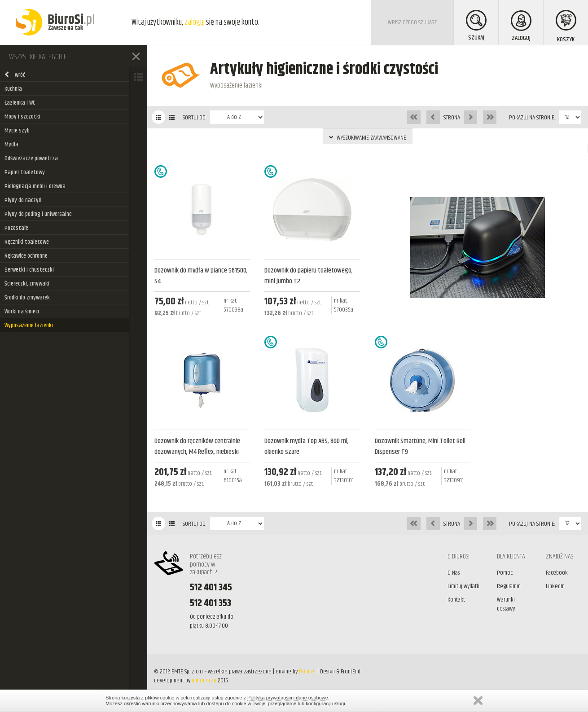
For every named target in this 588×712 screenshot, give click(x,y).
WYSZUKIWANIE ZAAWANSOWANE (368, 138)
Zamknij (478, 701)
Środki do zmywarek (27, 298)
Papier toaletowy (25, 172)
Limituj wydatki (464, 586)
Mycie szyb (17, 131)
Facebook (557, 573)
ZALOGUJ (521, 27)
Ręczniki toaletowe (27, 242)
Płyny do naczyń (23, 200)
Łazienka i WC (20, 103)
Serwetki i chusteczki (29, 270)
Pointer (307, 672)
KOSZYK (566, 27)
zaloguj (195, 22)
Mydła (11, 145)
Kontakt (456, 600)
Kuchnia (13, 89)
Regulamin (509, 586)
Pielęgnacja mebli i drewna (35, 186)
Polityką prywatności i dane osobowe (288, 698)
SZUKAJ (476, 26)
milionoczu (204, 681)
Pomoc (505, 573)
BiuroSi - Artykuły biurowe (55, 22)
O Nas (454, 573)
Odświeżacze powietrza (31, 158)
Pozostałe (16, 228)
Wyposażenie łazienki (29, 325)
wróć (15, 75)
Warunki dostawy (506, 604)
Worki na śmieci (22, 312)
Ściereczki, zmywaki (27, 284)
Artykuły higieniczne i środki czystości (324, 69)
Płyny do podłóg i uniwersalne (38, 214)
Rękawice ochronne (26, 256)
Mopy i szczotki (22, 117)
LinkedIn (555, 586)
